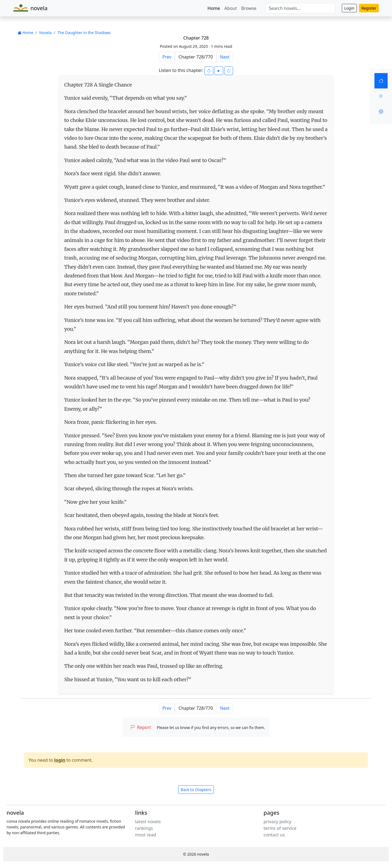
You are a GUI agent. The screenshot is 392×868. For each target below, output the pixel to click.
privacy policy (277, 822)
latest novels (148, 822)
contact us (274, 835)
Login (349, 8)
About (230, 8)
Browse (249, 8)
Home (214, 8)
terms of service (280, 828)
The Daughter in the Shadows (84, 33)
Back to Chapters (196, 790)
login (60, 760)
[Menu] (381, 96)
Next (225, 57)
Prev (167, 57)
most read (145, 835)
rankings (144, 828)
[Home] (381, 81)
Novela (45, 33)
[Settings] (381, 112)
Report (141, 727)
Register (369, 8)
